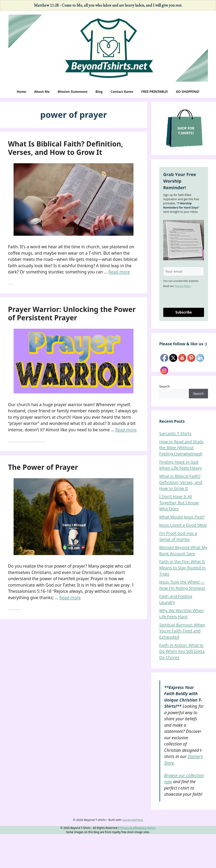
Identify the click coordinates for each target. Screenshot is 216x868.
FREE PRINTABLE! (155, 92)
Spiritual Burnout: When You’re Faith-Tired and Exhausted (182, 631)
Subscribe (184, 312)
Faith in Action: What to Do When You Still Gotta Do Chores (182, 651)
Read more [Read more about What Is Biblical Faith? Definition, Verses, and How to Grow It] (119, 272)
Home (21, 92)
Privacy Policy (183, 286)
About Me (42, 92)
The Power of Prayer (43, 467)
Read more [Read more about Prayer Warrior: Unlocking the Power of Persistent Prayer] (126, 430)
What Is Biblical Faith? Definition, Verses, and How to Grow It (66, 148)
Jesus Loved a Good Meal (183, 525)
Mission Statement (73, 92)
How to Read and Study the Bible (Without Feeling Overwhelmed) (182, 448)
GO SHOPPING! (188, 92)
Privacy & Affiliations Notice (138, 828)
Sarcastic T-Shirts (175, 433)
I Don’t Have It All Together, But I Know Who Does (179, 502)
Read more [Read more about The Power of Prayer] (70, 598)
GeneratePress (133, 820)
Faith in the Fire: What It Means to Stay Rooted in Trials (182, 568)
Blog (99, 92)
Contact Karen (122, 92)
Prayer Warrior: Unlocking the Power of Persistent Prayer (72, 313)
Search (165, 386)
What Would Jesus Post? (182, 517)
